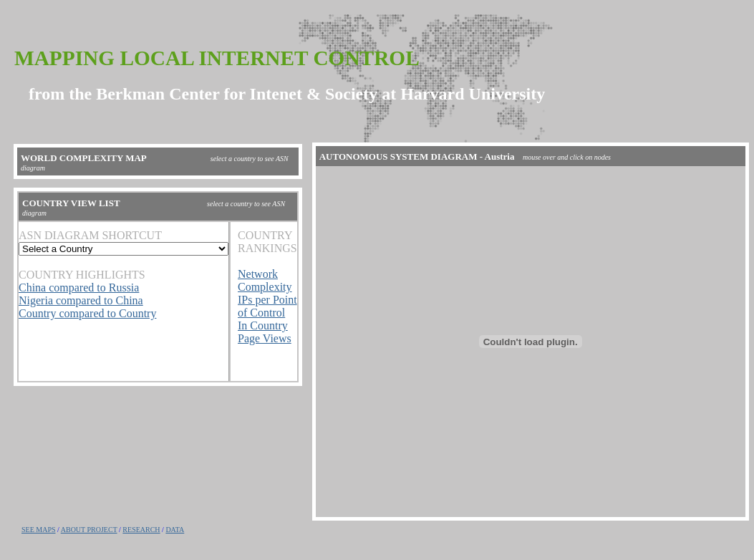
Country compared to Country (87, 313)
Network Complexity (265, 280)
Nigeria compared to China (81, 300)
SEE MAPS (39, 530)
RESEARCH (141, 530)
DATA (175, 530)
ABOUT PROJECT (89, 530)
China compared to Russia (79, 288)
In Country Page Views (265, 332)
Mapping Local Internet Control (217, 58)
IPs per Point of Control (267, 306)
